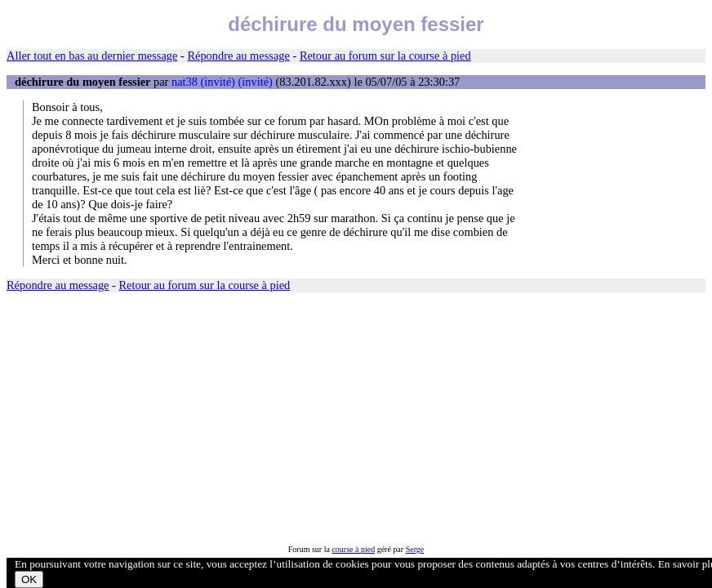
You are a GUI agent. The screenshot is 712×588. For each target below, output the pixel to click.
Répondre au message (238, 56)
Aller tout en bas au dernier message (92, 56)
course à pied (353, 549)
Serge (415, 549)
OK (29, 579)
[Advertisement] (356, 419)
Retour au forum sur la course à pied (385, 56)
